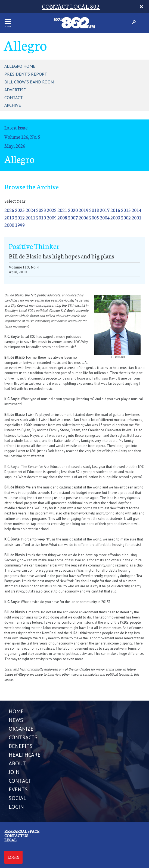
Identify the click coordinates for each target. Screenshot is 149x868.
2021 (62, 210)
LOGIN (16, 807)
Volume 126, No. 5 (22, 137)
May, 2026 (15, 146)
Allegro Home (20, 66)
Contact (14, 98)
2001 (136, 217)
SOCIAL (18, 798)
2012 (20, 217)
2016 (115, 210)
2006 (83, 217)
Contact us (16, 835)
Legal (10, 840)
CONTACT (20, 781)
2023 (41, 210)
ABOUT (17, 763)
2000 (9, 225)
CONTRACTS (23, 737)
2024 (30, 210)
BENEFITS (21, 746)
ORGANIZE (21, 729)
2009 (52, 217)
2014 (136, 210)
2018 (94, 210)
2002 (126, 217)
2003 (115, 217)
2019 (83, 210)
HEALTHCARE (25, 755)
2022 (52, 210)
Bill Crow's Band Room (29, 82)
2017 (105, 210)
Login (13, 857)
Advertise (15, 90)
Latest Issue (16, 127)
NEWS (16, 720)
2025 (20, 210)
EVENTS (18, 789)
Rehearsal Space (22, 831)
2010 (41, 217)
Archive (13, 105)
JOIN (14, 772)
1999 (20, 225)
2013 (9, 217)
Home (16, 711)
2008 (62, 217)
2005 (94, 217)
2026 (9, 210)
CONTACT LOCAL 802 (71, 6)
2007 (73, 217)
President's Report (26, 74)
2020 (73, 210)
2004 (105, 217)
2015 (126, 210)
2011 (30, 217)
